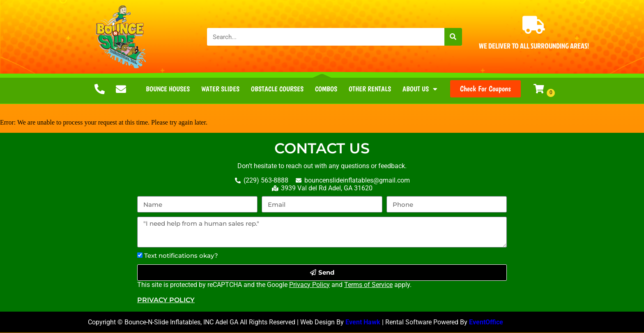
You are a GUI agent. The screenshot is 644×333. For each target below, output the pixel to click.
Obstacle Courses (277, 89)
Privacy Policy (309, 285)
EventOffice (487, 323)
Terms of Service (368, 285)
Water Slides (220, 89)
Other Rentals (370, 89)
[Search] (453, 37)
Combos (326, 89)
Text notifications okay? (181, 256)
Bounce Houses (168, 89)
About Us (420, 89)
